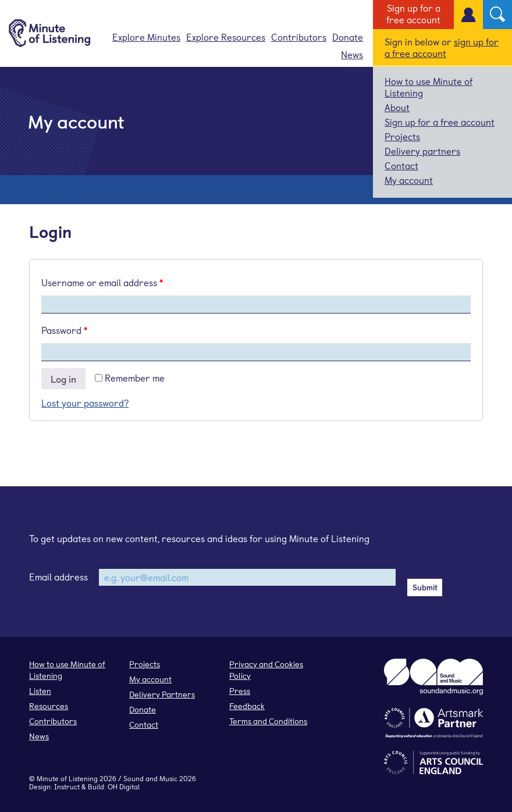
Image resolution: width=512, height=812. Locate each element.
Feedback (247, 706)
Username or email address (102, 282)
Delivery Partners (162, 694)
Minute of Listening (67, 778)
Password (64, 330)
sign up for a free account (442, 47)
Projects (402, 136)
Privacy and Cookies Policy (266, 670)
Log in (63, 379)
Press (240, 691)
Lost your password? (85, 403)
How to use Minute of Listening (429, 87)
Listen (40, 691)
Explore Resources (226, 37)
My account (409, 180)
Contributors (299, 37)
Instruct (67, 786)
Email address (58, 576)
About (397, 107)
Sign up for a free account (413, 13)
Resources (49, 706)
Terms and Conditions (268, 721)
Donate (348, 37)
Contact (401, 165)
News (352, 54)
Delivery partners (422, 151)
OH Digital (124, 786)
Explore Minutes (146, 37)
